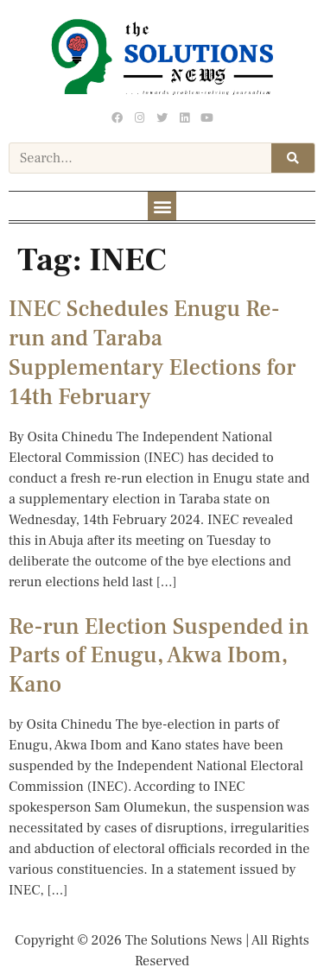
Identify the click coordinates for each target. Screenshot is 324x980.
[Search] (293, 158)
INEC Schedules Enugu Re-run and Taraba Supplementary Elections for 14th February (152, 353)
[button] (162, 206)
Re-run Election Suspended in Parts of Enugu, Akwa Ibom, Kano (159, 656)
